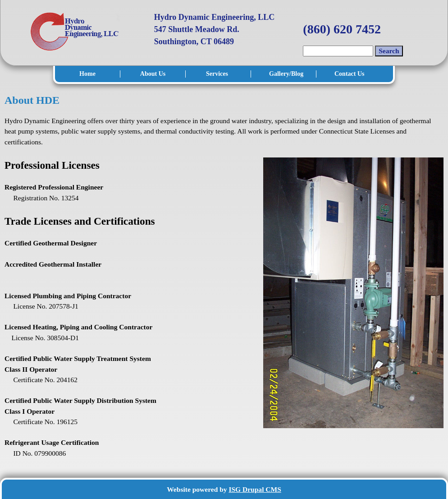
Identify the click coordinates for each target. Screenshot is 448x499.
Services (217, 74)
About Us (153, 74)
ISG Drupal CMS (255, 489)
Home (87, 74)
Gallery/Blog (286, 74)
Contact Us (350, 74)
